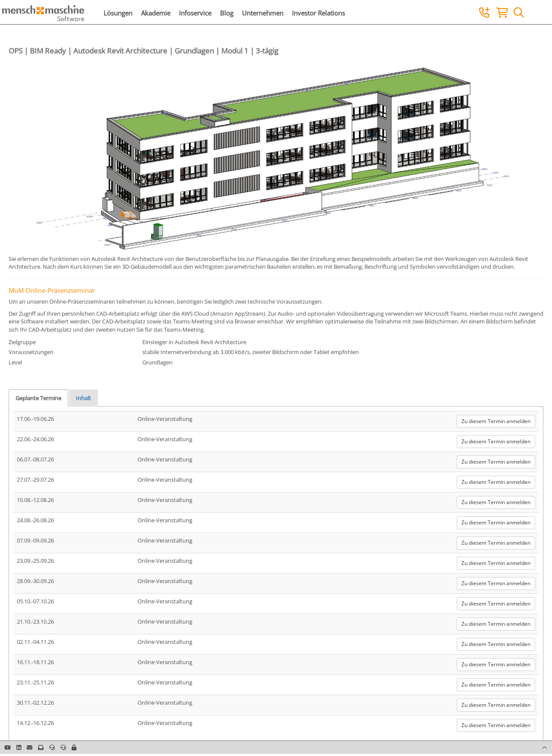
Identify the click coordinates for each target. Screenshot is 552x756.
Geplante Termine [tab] (38, 398)
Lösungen (118, 13)
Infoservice (195, 13)
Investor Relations (318, 13)
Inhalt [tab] (83, 398)
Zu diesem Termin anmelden (496, 421)
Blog (227, 13)
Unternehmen (263, 13)
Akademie (156, 13)
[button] (74, 747)
